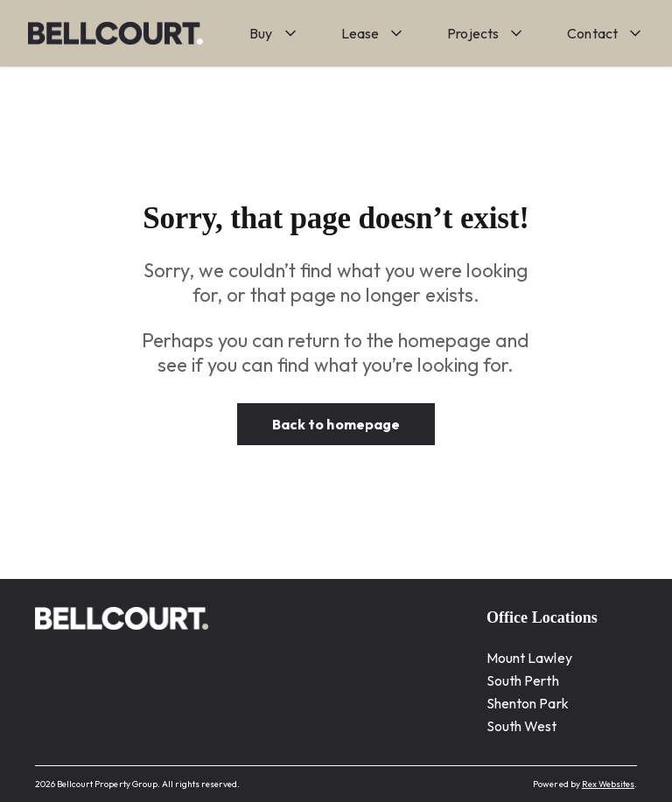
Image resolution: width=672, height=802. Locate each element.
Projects (473, 33)
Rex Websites (608, 784)
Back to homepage (336, 424)
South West (522, 726)
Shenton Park (528, 703)
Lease (360, 33)
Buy (261, 33)
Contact (592, 33)
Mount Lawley (529, 658)
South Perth (523, 680)
